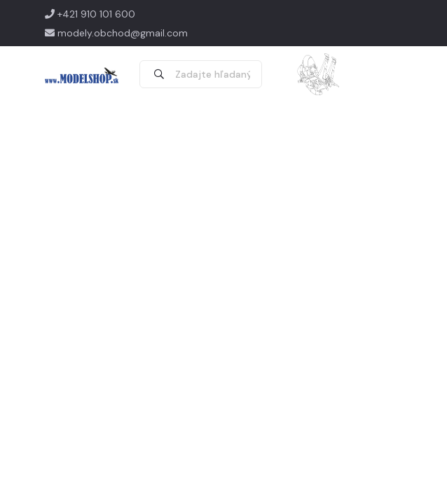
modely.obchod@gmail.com (116, 33)
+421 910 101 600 (90, 14)
